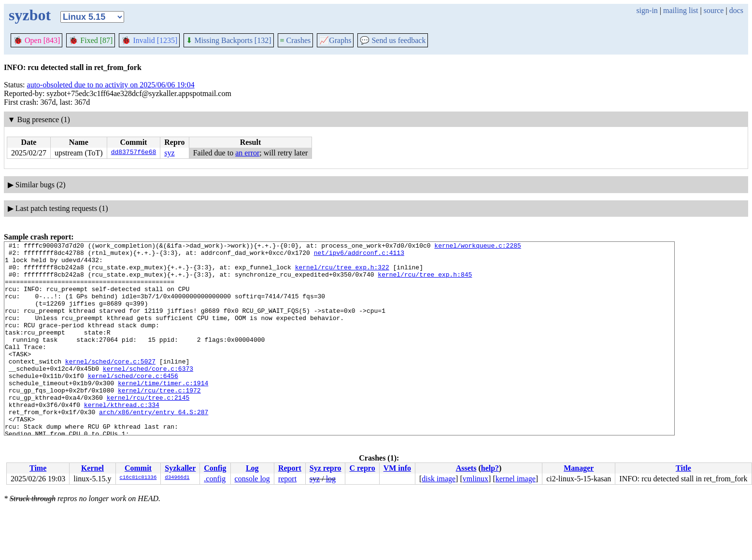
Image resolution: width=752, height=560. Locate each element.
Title (683, 468)
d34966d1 (177, 478)
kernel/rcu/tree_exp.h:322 (342, 273)
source (714, 10)
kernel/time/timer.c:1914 (163, 412)
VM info (397, 468)
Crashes (296, 40)
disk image (439, 479)
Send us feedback (393, 40)
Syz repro (326, 468)
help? (490, 468)
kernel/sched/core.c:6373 (148, 394)
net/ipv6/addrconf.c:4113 (359, 255)
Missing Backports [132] (228, 40)
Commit (138, 468)
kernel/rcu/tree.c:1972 (159, 420)
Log (252, 468)
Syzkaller (180, 468)
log (331, 479)
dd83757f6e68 (134, 153)
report (287, 479)
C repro (362, 468)
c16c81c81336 (138, 478)
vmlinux (475, 479)
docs (736, 10)
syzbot (30, 15)
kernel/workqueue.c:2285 (477, 247)
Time (38, 468)
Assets (466, 468)
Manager (579, 468)
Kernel (92, 468)
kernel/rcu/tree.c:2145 (148, 429)
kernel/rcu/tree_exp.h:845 (425, 281)
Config (215, 468)
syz (169, 153)
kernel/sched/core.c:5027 (110, 386)
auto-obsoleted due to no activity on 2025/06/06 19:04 (111, 85)
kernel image (516, 479)
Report (290, 468)
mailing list (681, 10)
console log (252, 479)
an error (247, 153)
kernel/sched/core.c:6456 (133, 403)
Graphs (335, 40)
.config (215, 479)
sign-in (647, 10)
